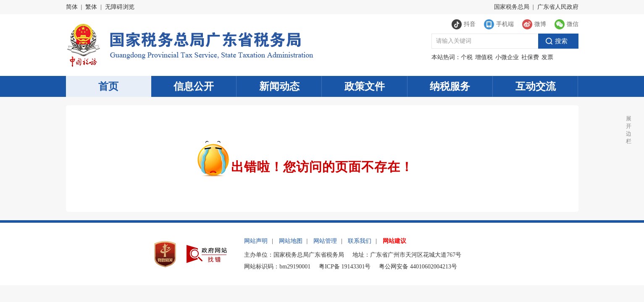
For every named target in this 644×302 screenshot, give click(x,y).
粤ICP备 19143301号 (345, 267)
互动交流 (536, 86)
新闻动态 (279, 86)
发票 (547, 57)
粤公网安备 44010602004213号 (418, 267)
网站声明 (256, 241)
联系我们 (360, 241)
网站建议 (394, 241)
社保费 (530, 57)
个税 (467, 57)
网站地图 (291, 241)
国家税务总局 (512, 7)
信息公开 (194, 86)
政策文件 (365, 86)
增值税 (484, 57)
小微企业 (507, 57)
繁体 (91, 7)
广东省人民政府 (558, 7)
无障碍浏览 (120, 7)
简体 (72, 7)
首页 (108, 86)
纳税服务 (450, 86)
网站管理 (325, 241)
